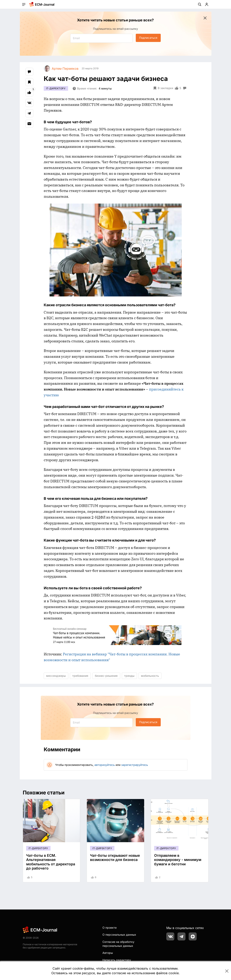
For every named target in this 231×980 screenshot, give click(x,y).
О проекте (110, 928)
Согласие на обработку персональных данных (118, 944)
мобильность (150, 676)
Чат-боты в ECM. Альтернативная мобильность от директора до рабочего (51, 862)
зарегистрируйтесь (135, 765)
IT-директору (56, 88)
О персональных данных (119, 935)
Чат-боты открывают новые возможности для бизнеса (115, 858)
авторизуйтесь (105, 765)
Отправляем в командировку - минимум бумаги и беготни (178, 860)
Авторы (108, 953)
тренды (129, 676)
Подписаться (148, 38)
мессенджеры (56, 676)
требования (80, 676)
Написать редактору (117, 960)
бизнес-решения (106, 676)
